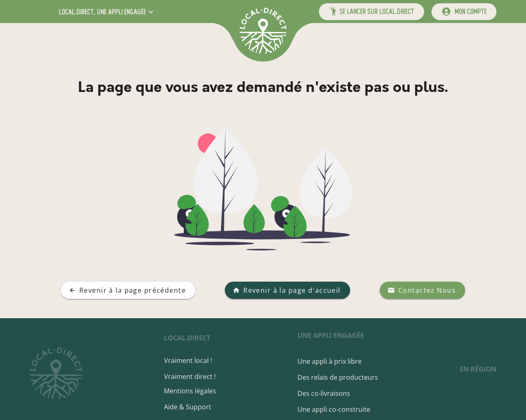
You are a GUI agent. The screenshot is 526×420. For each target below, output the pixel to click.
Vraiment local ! (188, 360)
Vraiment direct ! (190, 376)
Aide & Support (188, 407)
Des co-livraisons (324, 393)
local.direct (187, 338)
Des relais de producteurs (338, 377)
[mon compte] (464, 12)
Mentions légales (190, 391)
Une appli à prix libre (330, 361)
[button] (107, 12)
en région (478, 369)
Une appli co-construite (334, 409)
